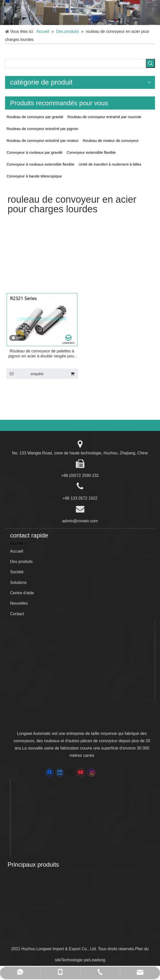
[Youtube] (81, 772)
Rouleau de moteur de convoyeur (111, 140)
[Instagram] (91, 772)
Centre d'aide (22, 593)
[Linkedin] (60, 772)
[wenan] (15, 907)
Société (17, 572)
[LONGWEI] (52, 720)
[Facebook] (49, 772)
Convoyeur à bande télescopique (34, 176)
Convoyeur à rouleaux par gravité (35, 152)
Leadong (97, 960)
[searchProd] (75, 64)
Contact (17, 614)
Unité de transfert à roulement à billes (110, 164)
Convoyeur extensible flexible (91, 152)
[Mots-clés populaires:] (150, 63)
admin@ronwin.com (80, 521)
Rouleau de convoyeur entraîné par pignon (42, 129)
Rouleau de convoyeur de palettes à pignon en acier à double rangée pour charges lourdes (42, 354)
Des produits (21, 562)
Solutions (18, 583)
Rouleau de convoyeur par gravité (35, 117)
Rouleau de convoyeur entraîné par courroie (105, 117)
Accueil (17, 551)
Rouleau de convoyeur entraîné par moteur (43, 140)
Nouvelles (19, 603)
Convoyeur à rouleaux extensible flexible (40, 164)
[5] (80, 12)
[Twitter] (70, 772)
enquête (25, 374)
